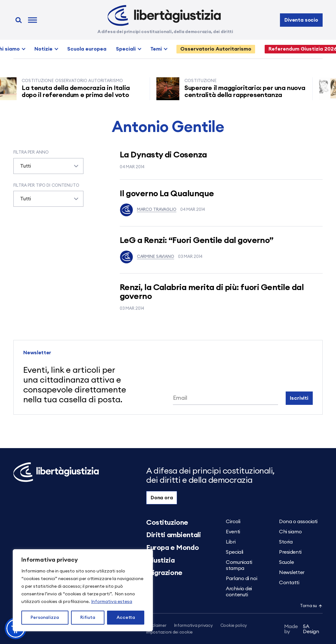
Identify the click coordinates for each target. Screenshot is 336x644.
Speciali (126, 49)
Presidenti (290, 552)
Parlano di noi (241, 578)
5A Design (302, 629)
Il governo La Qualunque (167, 194)
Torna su (311, 606)
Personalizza (45, 618)
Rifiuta (88, 618)
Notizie (43, 49)
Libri (231, 542)
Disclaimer (156, 626)
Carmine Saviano (147, 257)
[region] (83, 590)
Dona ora (162, 498)
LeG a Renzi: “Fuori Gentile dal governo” (197, 240)
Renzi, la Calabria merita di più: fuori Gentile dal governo (212, 292)
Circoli (233, 522)
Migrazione (164, 573)
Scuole (286, 562)
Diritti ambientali (173, 535)
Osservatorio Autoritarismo (216, 49)
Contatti (289, 583)
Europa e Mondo (173, 548)
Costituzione (167, 523)
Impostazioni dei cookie (169, 632)
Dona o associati (298, 522)
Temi (156, 49)
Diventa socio (301, 20)
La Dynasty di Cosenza (163, 155)
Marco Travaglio (148, 210)
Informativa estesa (112, 602)
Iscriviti (299, 398)
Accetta (126, 618)
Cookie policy (234, 626)
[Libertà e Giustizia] (164, 16)
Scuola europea (87, 49)
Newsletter (292, 572)
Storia (286, 542)
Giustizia (160, 560)
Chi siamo (290, 532)
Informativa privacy (193, 626)
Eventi (233, 532)
